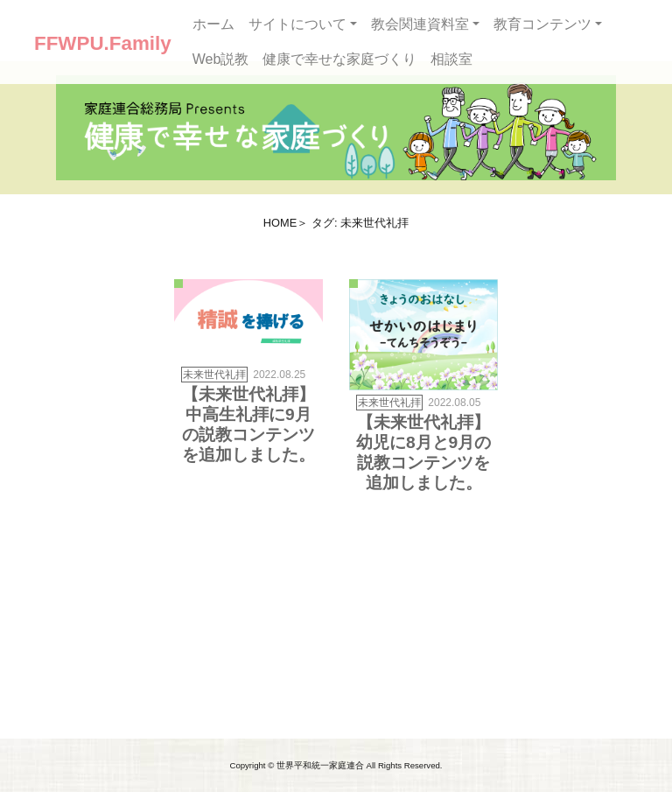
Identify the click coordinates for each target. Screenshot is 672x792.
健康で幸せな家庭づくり (339, 59)
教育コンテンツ (542, 24)
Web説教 (221, 59)
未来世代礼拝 (214, 375)
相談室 (451, 59)
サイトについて (297, 24)
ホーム (213, 24)
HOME (280, 223)
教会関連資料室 (420, 24)
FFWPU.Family (103, 43)
